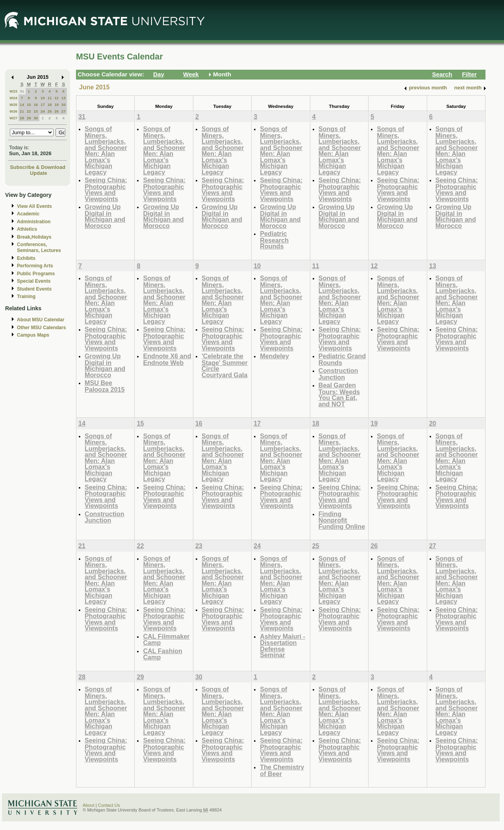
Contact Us (109, 805)
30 (36, 118)
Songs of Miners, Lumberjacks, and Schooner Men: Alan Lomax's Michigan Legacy (106, 150)
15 (29, 105)
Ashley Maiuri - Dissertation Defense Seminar (283, 646)
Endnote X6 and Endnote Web (167, 359)
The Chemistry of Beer (282, 770)
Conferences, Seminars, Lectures (39, 247)
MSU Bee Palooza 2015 (105, 386)
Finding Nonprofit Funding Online (342, 520)
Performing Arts (35, 266)
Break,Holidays (34, 237)
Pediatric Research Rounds (274, 240)
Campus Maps (33, 335)
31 (22, 91)
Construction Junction (338, 374)
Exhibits (26, 258)
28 (22, 118)
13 (64, 98)
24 (43, 111)
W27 (13, 118)
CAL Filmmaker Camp (166, 640)
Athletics (27, 229)
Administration (34, 222)
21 (22, 111)
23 (36, 111)
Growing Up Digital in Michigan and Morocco (105, 216)
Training (26, 296)
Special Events (34, 281)
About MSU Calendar (41, 320)
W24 (13, 98)
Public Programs (36, 274)
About (89, 805)
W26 (13, 111)
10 (43, 98)
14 (22, 105)
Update (39, 173)
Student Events (34, 289)
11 (50, 98)
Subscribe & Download (38, 167)
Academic (28, 214)
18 (50, 105)
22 (29, 111)
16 (36, 105)
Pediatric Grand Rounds (342, 359)
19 (57, 105)
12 (57, 98)
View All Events (34, 206)
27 (64, 111)
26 (57, 111)
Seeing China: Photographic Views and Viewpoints (106, 189)
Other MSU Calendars (42, 328)
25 (50, 111)
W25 (13, 105)
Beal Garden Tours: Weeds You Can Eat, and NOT (339, 395)
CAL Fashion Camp (162, 654)
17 (43, 105)
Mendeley (274, 356)
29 (29, 118)
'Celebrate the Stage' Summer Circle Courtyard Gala (225, 365)
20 (64, 105)
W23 (13, 91)
